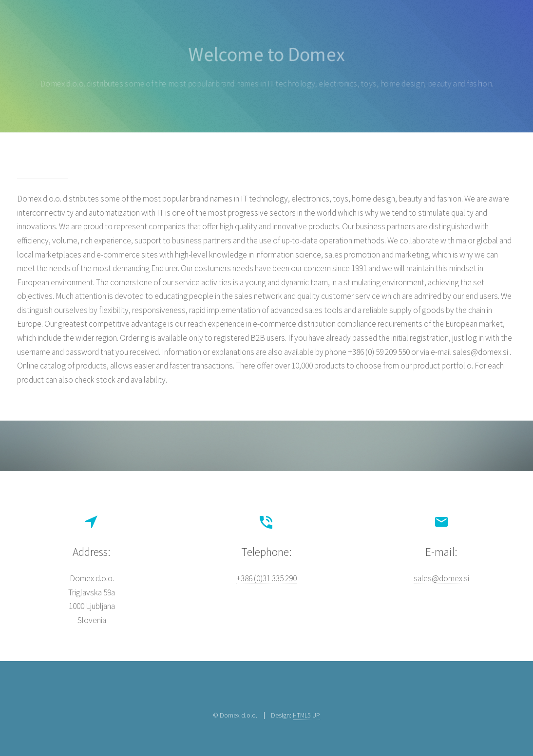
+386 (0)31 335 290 (266, 578)
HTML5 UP (306, 715)
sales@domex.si (441, 578)
